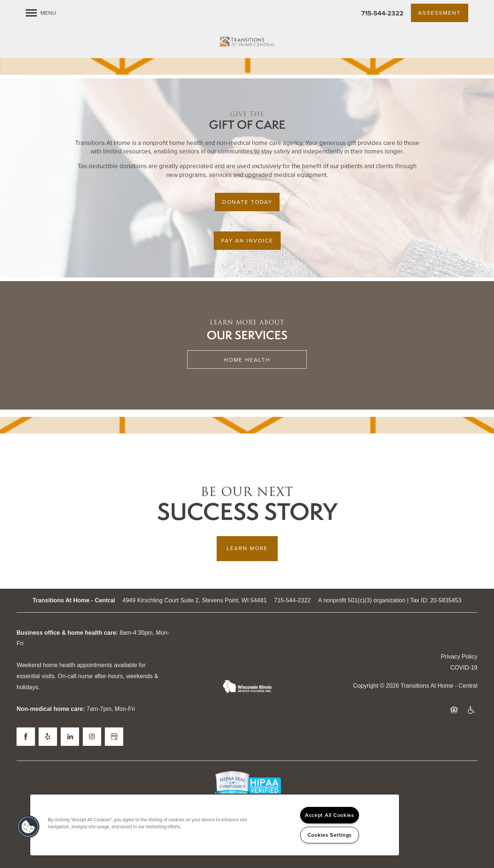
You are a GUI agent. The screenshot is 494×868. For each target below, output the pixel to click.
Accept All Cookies (330, 815)
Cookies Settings (330, 835)
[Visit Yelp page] (48, 737)
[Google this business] (114, 737)
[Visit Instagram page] (92, 737)
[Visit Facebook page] (26, 737)
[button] (440, 13)
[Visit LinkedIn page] (70, 737)
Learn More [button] (247, 548)
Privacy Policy (459, 657)
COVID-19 (464, 668)
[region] (215, 825)
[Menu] (41, 13)
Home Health (247, 360)
